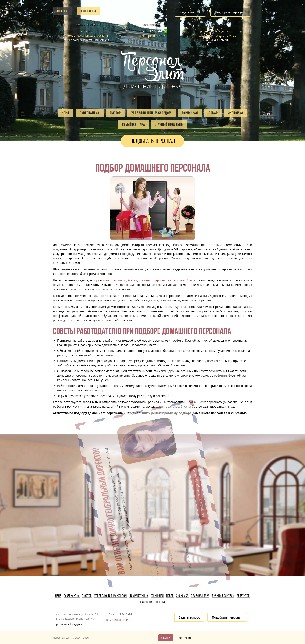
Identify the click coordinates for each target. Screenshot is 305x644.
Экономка (236, 113)
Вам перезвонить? (151, 36)
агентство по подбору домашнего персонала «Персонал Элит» (149, 280)
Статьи (62, 11)
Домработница (139, 596)
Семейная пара (134, 124)
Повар (213, 113)
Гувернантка (90, 113)
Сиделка (160, 602)
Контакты (89, 11)
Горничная (190, 113)
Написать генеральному (168, 458)
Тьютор (115, 113)
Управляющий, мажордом (151, 113)
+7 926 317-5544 (149, 31)
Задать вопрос (190, 12)
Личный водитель (169, 124)
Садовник (146, 602)
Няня (66, 113)
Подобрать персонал (230, 12)
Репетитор (243, 596)
